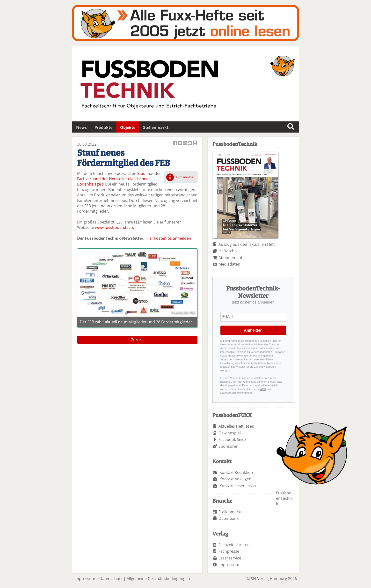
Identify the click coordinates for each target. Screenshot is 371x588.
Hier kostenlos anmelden (168, 238)
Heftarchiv (228, 251)
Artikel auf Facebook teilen (176, 143)
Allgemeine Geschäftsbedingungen (158, 579)
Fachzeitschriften (234, 545)
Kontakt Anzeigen (235, 479)
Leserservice (230, 558)
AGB (263, 389)
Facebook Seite (232, 439)
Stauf (142, 173)
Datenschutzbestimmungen (236, 393)
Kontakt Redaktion (236, 472)
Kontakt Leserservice (238, 486)
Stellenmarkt (156, 127)
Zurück (137, 340)
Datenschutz (111, 579)
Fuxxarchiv (185, 23)
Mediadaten (229, 264)
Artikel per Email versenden (190, 143)
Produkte (103, 127)
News (81, 127)
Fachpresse (229, 551)
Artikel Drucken (195, 143)
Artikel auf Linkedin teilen (185, 143)
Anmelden (253, 330)
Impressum (229, 565)
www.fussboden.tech (114, 227)
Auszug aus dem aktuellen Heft (247, 244)
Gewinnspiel (230, 433)
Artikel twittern (181, 143)
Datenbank (229, 518)
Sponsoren (229, 446)
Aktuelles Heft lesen (236, 426)
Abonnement (230, 258)
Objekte (128, 127)
